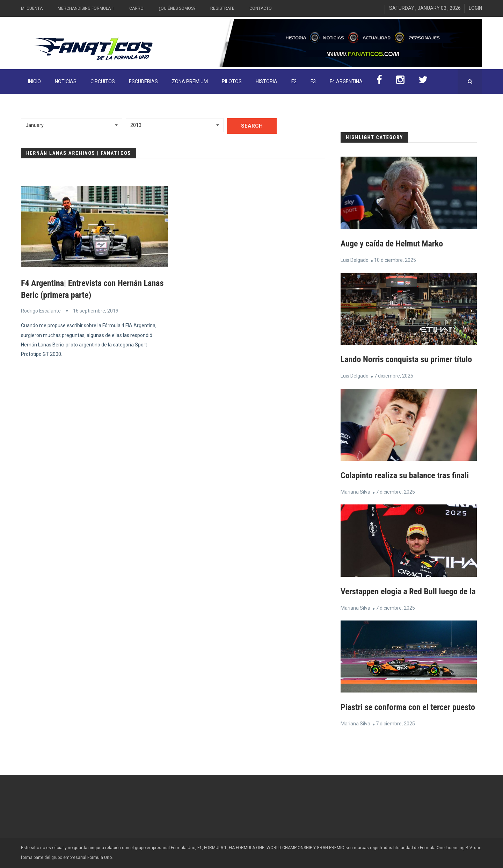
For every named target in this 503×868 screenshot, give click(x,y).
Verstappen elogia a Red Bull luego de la (408, 591)
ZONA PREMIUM (190, 81)
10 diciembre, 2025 (395, 260)
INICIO (34, 81)
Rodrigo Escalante (41, 311)
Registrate (222, 8)
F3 (313, 81)
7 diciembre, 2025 (394, 376)
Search (252, 126)
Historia (267, 81)
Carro (136, 8)
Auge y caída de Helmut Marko (392, 244)
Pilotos (232, 81)
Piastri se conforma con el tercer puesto (408, 707)
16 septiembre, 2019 (96, 311)
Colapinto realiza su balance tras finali (405, 475)
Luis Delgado (355, 260)
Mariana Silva (355, 492)
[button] (72, 125)
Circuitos (103, 81)
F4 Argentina (346, 81)
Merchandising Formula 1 (86, 8)
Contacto (261, 8)
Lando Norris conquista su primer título (406, 359)
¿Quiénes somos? (177, 8)
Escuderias (143, 81)
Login (475, 8)
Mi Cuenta (32, 8)
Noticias (66, 81)
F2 (294, 81)
